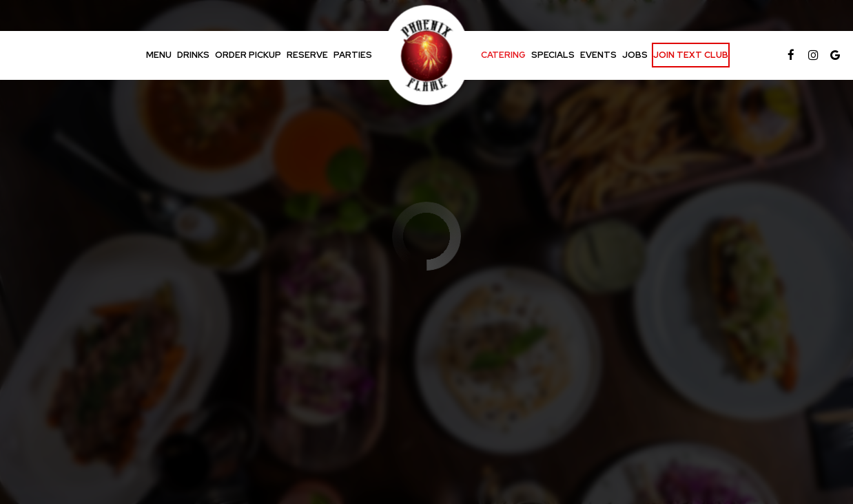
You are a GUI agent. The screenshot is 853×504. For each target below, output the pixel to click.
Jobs (635, 55)
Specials (553, 55)
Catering (503, 55)
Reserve (307, 55)
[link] (427, 55)
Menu (159, 55)
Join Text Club (691, 55)
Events (598, 55)
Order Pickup (248, 55)
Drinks (193, 55)
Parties (353, 55)
